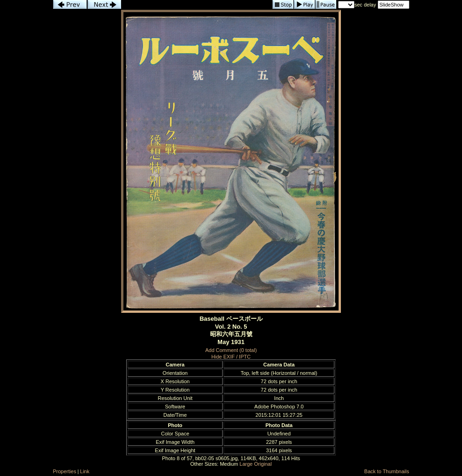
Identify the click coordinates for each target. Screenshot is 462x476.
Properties (65, 471)
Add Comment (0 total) (231, 350)
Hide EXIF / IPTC (231, 357)
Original (263, 464)
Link (85, 471)
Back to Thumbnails (387, 471)
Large (246, 464)
